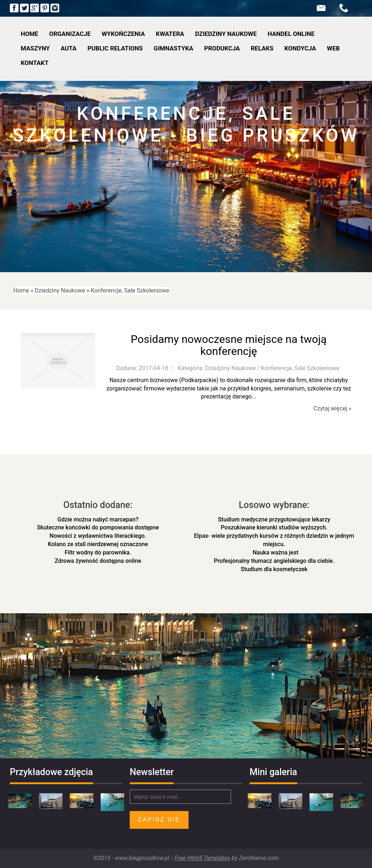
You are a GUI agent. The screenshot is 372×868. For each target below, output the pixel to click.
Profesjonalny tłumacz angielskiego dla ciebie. (274, 561)
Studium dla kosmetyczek (274, 569)
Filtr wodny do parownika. (98, 552)
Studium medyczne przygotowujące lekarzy (274, 519)
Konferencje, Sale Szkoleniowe (130, 290)
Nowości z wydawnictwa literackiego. (98, 536)
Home (21, 290)
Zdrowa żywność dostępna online (98, 561)
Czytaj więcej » (332, 408)
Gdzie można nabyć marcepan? (98, 519)
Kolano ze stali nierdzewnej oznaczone (98, 544)
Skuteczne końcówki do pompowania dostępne (98, 527)
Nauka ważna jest (274, 552)
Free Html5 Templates (202, 858)
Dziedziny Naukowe (60, 290)
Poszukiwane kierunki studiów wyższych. (274, 527)
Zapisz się (159, 820)
